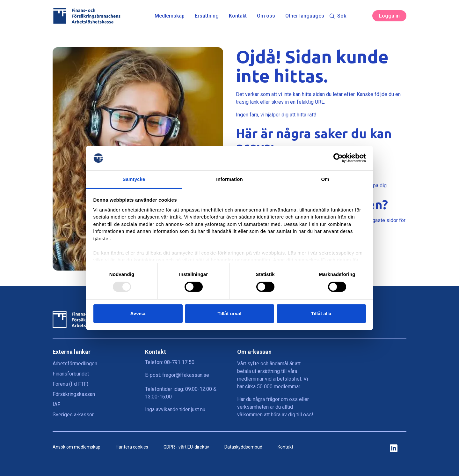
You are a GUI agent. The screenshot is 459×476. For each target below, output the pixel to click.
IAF (56, 404)
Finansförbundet (71, 374)
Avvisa (138, 313)
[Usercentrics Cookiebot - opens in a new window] (338, 158)
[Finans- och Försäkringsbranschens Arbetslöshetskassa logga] (87, 16)
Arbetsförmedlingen (75, 364)
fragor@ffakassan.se (186, 375)
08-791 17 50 (179, 362)
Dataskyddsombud (243, 447)
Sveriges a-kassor (73, 415)
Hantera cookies (132, 447)
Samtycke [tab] (134, 179)
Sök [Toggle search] (338, 16)
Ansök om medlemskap (76, 447)
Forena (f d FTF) (70, 384)
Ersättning (207, 16)
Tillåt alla (321, 313)
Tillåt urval (230, 313)
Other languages (305, 16)
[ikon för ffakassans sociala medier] (394, 449)
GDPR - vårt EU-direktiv (186, 447)
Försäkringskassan (74, 394)
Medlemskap (170, 16)
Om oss (266, 16)
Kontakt (238, 16)
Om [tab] (325, 179)
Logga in (389, 16)
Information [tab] (229, 179)
